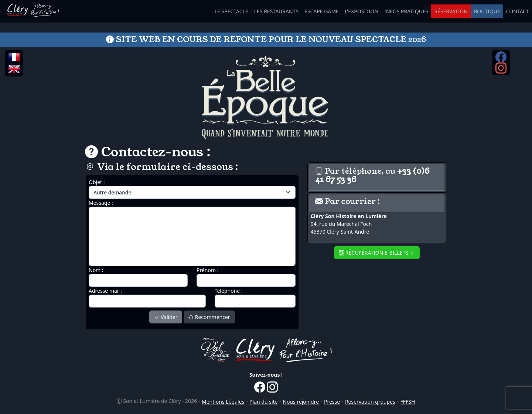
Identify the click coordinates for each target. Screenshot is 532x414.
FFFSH (408, 402)
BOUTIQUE (487, 11)
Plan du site (263, 402)
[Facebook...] (501, 60)
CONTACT (518, 11)
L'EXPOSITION (362, 11)
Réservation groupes (370, 402)
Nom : (96, 270)
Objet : (97, 182)
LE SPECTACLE (231, 11)
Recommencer (209, 317)
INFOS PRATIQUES (406, 11)
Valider (166, 317)
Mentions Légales (223, 402)
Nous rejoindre (301, 402)
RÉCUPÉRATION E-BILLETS (377, 253)
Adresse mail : (105, 291)
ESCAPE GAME (322, 11)
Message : (101, 203)
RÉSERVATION (451, 11)
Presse (332, 402)
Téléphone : (229, 291)
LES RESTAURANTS (276, 11)
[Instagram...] (501, 71)
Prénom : (207, 270)
